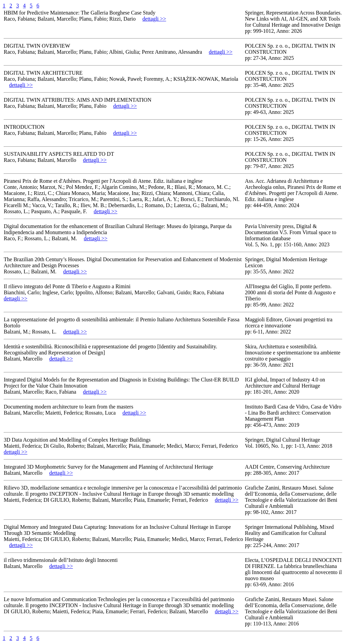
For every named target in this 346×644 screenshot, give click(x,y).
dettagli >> (154, 19)
